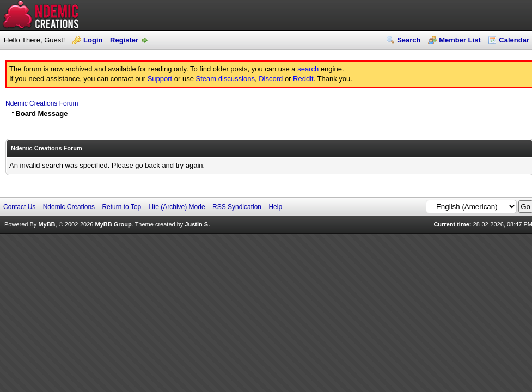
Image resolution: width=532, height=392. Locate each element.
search (308, 69)
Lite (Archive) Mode (177, 207)
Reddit (303, 79)
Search (409, 40)
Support (160, 79)
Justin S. (197, 224)
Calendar (514, 40)
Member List (460, 40)
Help (275, 207)
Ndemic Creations (69, 207)
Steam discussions (225, 79)
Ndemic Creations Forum (42, 103)
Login (93, 40)
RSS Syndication (237, 207)
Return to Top (121, 207)
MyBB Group (113, 224)
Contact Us (19, 207)
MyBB (47, 224)
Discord (271, 79)
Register (124, 40)
